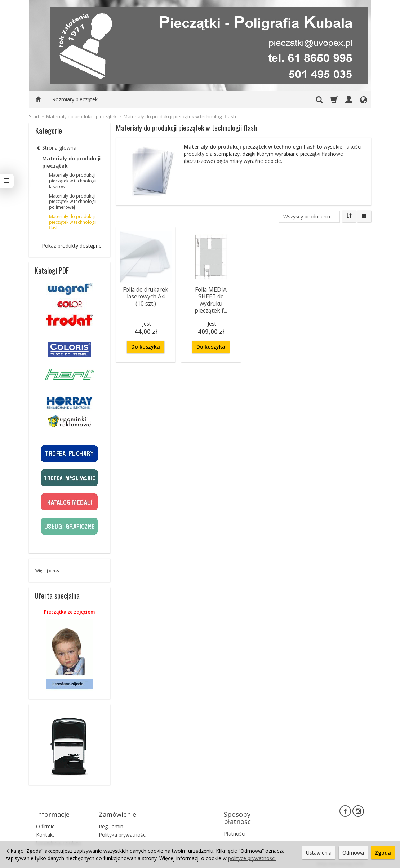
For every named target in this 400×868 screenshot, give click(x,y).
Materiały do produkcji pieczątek (71, 162)
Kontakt (45, 832)
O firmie (45, 823)
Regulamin (111, 823)
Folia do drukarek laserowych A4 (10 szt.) (146, 296)
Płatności (235, 831)
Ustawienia (319, 853)
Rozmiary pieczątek (75, 99)
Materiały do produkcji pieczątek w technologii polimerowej (73, 202)
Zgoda (383, 853)
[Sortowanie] (349, 216)
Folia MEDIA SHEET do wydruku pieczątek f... (211, 299)
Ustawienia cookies (59, 840)
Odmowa (353, 853)
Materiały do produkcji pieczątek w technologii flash (73, 222)
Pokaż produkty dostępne (68, 246)
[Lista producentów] (309, 217)
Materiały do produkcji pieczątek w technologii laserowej (73, 181)
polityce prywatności (252, 858)
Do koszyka (146, 342)
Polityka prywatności (123, 832)
